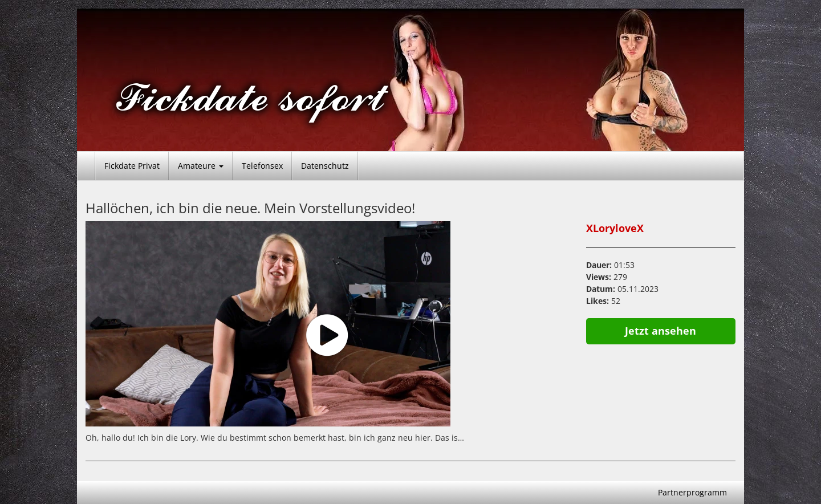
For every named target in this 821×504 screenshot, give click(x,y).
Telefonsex (262, 166)
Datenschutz (325, 166)
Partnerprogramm (692, 492)
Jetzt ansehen (661, 331)
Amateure (201, 166)
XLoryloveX (615, 228)
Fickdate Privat (132, 166)
